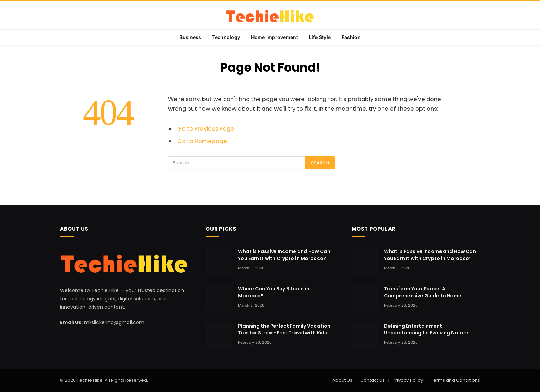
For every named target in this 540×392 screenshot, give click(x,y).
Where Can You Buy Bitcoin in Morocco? (273, 292)
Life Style (320, 37)
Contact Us (372, 380)
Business (190, 37)
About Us (342, 380)
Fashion (351, 37)
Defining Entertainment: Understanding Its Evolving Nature (426, 329)
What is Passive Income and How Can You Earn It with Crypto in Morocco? (284, 255)
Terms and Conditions (455, 380)
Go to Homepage (202, 141)
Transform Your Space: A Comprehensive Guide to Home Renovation (423, 292)
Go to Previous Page (206, 129)
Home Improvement (274, 37)
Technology (226, 37)
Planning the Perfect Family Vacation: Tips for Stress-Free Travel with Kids (285, 329)
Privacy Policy (408, 380)
